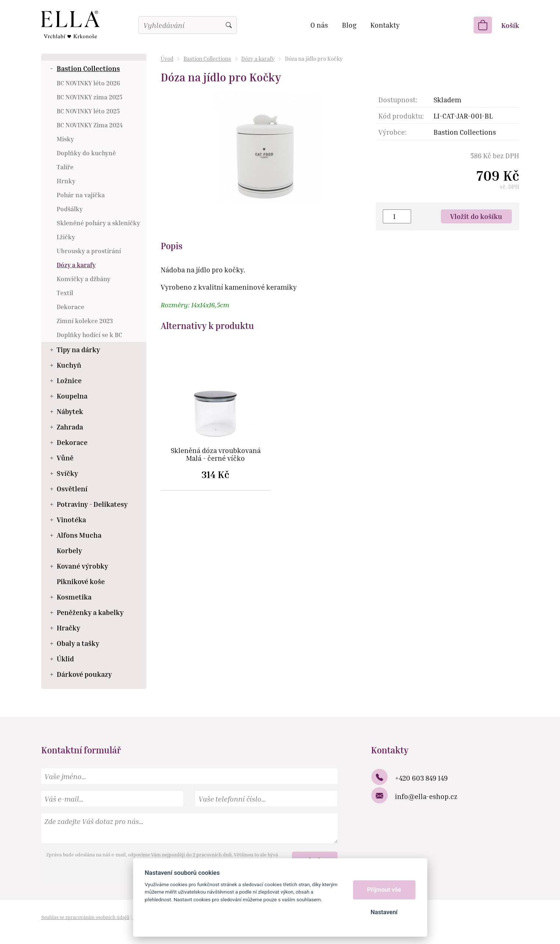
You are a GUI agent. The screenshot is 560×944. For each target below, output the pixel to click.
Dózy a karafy (258, 59)
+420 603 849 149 (421, 778)
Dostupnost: (398, 100)
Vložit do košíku (476, 216)
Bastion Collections (207, 59)
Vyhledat (229, 25)
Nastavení (384, 912)
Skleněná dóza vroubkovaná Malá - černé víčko (216, 455)
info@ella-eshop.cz (426, 796)
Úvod (167, 59)
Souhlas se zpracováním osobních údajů (85, 917)
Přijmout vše (384, 890)
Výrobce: (393, 132)
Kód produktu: (401, 116)
